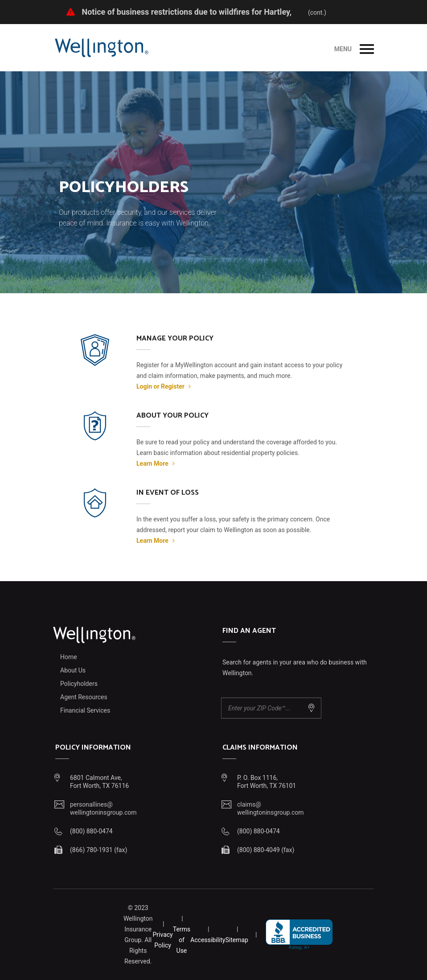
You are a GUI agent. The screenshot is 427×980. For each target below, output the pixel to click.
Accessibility (208, 940)
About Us (73, 670)
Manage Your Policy (175, 338)
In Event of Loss (168, 493)
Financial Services (85, 710)
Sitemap (236, 940)
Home (69, 657)
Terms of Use (182, 940)
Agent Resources (84, 697)
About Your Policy (172, 416)
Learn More (156, 463)
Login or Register (164, 386)
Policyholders (79, 684)
